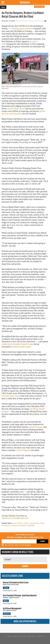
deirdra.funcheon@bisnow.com (15, 518)
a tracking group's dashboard (22, 29)
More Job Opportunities (25, 621)
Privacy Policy (31, 636)
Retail (47, 7)
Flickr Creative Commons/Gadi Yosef (12, 85)
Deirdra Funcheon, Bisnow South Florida (30, 21)
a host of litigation (23, 450)
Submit (25, 566)
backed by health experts (21, 347)
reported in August (36, 427)
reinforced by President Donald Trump (17, 344)
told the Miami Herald (16, 109)
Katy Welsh (31, 525)
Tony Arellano (34, 523)
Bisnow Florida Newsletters (18, 552)
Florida (26, 523)
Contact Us (16, 636)
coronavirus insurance (18, 525)
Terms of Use (40, 636)
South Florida (39, 7)
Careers (9, 636)
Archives (23, 636)
